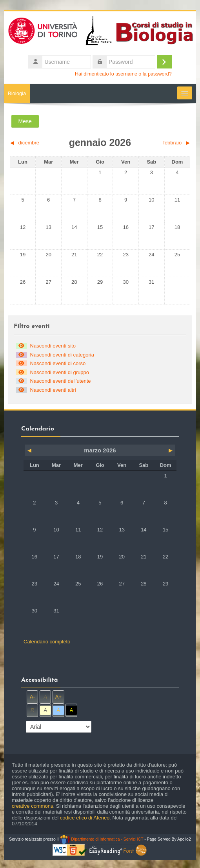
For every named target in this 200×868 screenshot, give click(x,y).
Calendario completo (47, 642)
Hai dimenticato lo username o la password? (123, 74)
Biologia (17, 93)
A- (32, 697)
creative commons (32, 806)
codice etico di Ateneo (85, 818)
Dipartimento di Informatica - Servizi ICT (101, 839)
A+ (58, 697)
